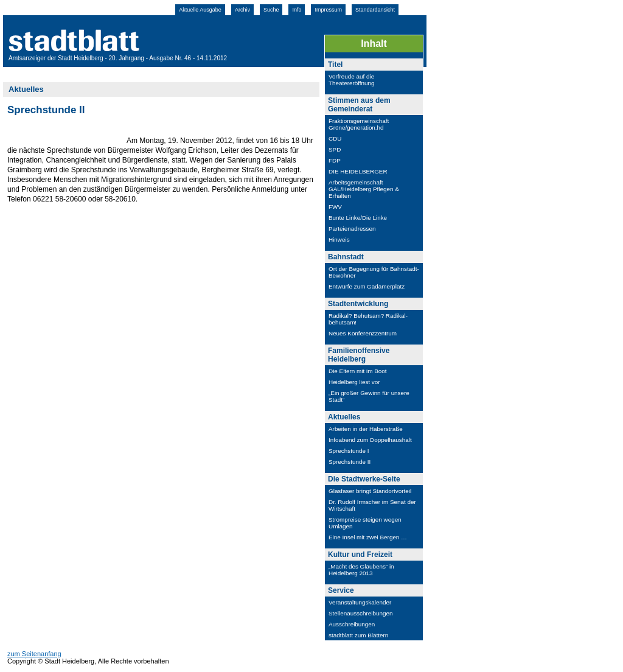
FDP (335, 160)
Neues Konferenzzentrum (363, 333)
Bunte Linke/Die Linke (358, 218)
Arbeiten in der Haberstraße (366, 429)
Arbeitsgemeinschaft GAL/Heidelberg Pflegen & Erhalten (364, 189)
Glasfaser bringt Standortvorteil (370, 491)
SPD (335, 149)
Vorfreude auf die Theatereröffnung (352, 80)
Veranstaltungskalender (360, 602)
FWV (335, 207)
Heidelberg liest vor (354, 382)
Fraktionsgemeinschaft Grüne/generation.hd (360, 124)
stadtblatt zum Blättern (358, 635)
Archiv (242, 10)
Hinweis (339, 240)
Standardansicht (375, 10)
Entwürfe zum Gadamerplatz (367, 286)
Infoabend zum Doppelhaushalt (370, 440)
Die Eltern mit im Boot (358, 371)
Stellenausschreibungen (360, 613)
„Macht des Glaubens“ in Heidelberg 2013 (361, 570)
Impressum (328, 10)
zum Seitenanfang (34, 654)
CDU (335, 138)
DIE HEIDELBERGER (358, 171)
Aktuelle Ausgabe (200, 10)
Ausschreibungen (352, 624)
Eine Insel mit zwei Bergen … (368, 537)
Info (297, 10)
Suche (271, 10)
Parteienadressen (352, 229)
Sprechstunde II (350, 462)
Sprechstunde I (349, 451)
